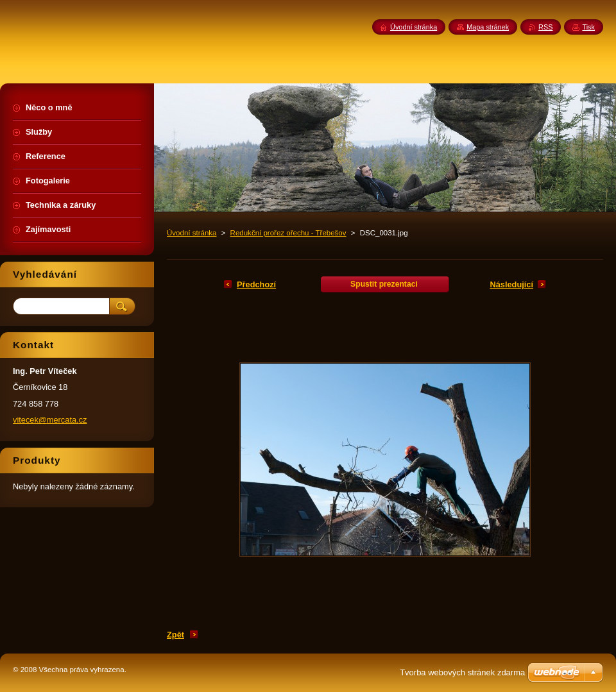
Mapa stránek (488, 27)
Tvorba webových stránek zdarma (462, 672)
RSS (545, 27)
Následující (511, 284)
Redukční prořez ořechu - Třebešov (288, 233)
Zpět (175, 635)
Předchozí (256, 284)
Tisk (588, 27)
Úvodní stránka (192, 233)
